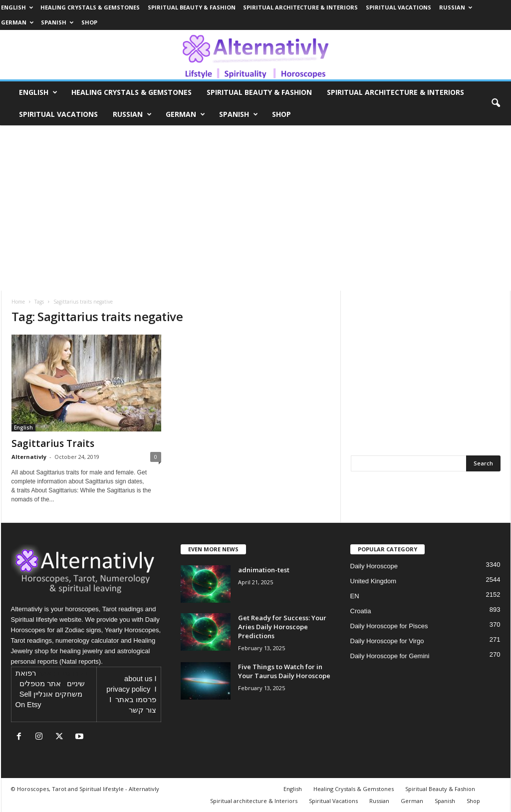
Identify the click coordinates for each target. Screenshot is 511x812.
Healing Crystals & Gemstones (90, 7)
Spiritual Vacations (398, 7)
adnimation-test (264, 570)
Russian (456, 7)
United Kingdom (374, 581)
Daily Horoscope (374, 566)
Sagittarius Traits (53, 443)
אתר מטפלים (40, 684)
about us (138, 679)
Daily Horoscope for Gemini (390, 656)
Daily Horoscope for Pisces (389, 626)
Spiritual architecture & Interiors (300, 7)
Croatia (361, 611)
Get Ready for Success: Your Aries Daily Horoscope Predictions (282, 627)
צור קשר (142, 710)
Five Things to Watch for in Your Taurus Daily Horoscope (284, 671)
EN (355, 596)
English (17, 7)
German (17, 22)
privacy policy (128, 689)
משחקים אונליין (58, 694)
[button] (496, 103)
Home (18, 302)
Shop (89, 22)
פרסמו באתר (136, 700)
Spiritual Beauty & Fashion (192, 7)
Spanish (57, 22)
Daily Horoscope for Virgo (387, 641)
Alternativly (29, 457)
